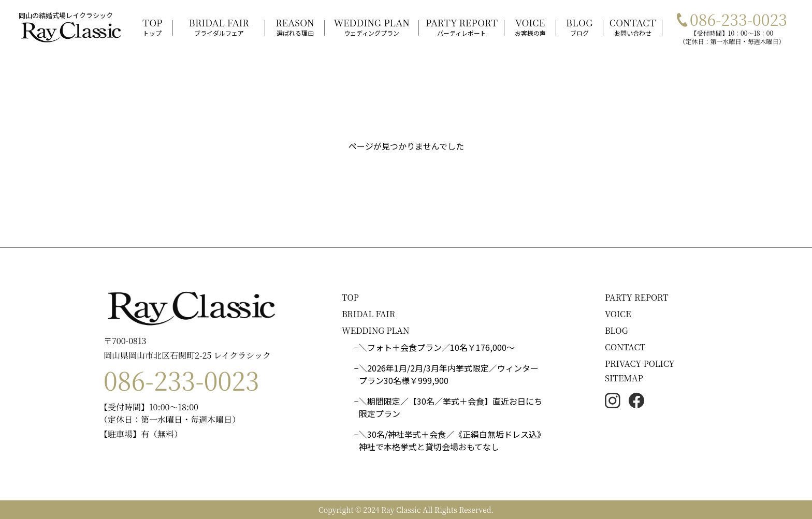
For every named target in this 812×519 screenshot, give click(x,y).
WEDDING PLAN (376, 330)
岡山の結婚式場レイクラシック (66, 15)
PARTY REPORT (637, 297)
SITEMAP (624, 378)
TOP (350, 297)
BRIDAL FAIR (368, 314)
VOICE (618, 314)
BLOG (617, 330)
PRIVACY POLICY (640, 364)
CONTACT (625, 347)
